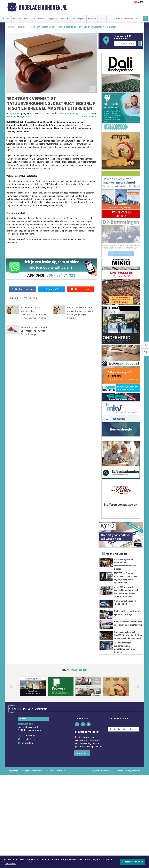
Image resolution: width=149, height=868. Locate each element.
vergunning (73, 114)
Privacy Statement (133, 823)
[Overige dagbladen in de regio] (124, 781)
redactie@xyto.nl (30, 791)
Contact (102, 18)
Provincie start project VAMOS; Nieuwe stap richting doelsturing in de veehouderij (128, 659)
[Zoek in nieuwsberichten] (129, 18)
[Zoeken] (146, 18)
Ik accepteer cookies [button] (133, 862)
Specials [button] (63, 18)
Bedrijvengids (29, 18)
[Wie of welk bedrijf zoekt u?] (125, 44)
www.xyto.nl (28, 795)
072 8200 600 (28, 787)
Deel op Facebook (22, 289)
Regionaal (53, 18)
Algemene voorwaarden (102, 823)
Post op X (51, 289)
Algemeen (17, 18)
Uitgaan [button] (81, 18)
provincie (62, 114)
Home (11, 27)
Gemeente (42, 18)
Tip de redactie (80, 289)
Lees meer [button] (10, 863)
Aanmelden (82, 805)
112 (9, 18)
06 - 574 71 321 (62, 275)
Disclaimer (118, 823)
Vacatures (92, 18)
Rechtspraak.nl (89, 117)
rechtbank (11, 117)
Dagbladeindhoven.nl (43, 7)
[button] (8, 743)
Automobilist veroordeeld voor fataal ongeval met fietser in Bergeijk (34, 331)
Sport (73, 18)
